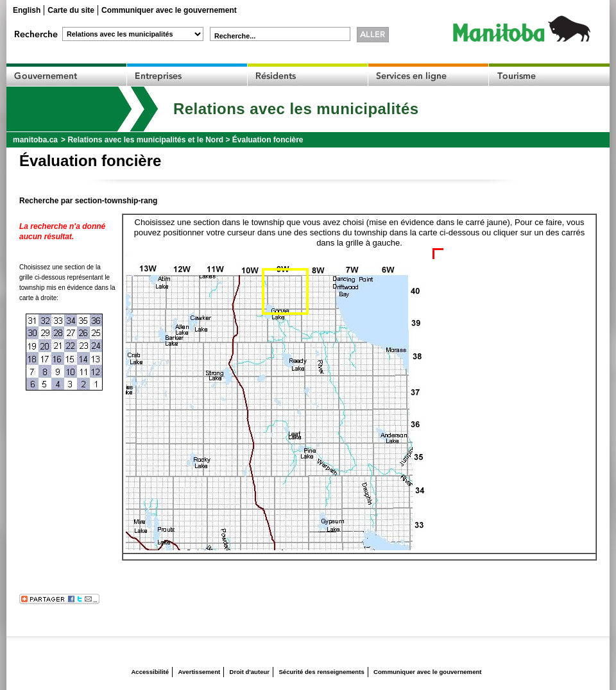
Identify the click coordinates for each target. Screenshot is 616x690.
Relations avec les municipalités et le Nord (145, 140)
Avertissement (199, 672)
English (27, 10)
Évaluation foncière (268, 140)
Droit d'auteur (250, 672)
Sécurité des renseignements (321, 672)
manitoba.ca (35, 140)
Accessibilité (150, 672)
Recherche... (235, 36)
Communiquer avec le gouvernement (169, 10)
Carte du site (71, 10)
